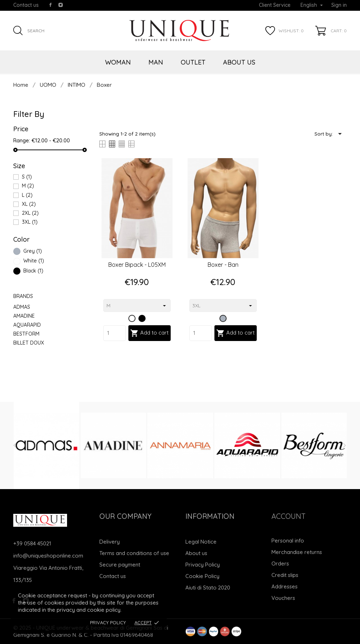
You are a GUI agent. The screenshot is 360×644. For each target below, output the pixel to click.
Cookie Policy (202, 576)
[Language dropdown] (312, 5)
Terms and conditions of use (134, 553)
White (34, 261)
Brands (23, 296)
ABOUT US (239, 62)
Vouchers (283, 598)
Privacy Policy (108, 622)
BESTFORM (26, 334)
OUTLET (193, 62)
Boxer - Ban (223, 265)
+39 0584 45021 (32, 543)
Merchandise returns (297, 552)
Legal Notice (201, 542)
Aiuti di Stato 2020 (208, 588)
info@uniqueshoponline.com (48, 556)
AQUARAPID (27, 325)
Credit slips (285, 575)
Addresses (285, 586)
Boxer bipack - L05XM (137, 265)
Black (33, 271)
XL (29, 204)
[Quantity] (115, 333)
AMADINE (24, 316)
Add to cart (149, 333)
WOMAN (118, 62)
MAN (156, 62)
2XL (30, 213)
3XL (30, 222)
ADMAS (22, 307)
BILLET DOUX (29, 343)
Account (288, 516)
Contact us (26, 5)
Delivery (110, 542)
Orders (280, 563)
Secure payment (120, 565)
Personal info (288, 541)
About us (196, 553)
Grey (33, 251)
